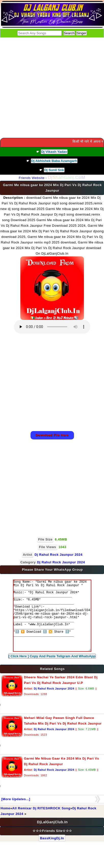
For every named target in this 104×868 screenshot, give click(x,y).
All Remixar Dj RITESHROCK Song (41, 823)
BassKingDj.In (52, 853)
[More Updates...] (16, 814)
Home (5, 823)
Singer (81, 33)
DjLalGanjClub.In (53, 837)
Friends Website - (52, 178)
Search (69, 33)
